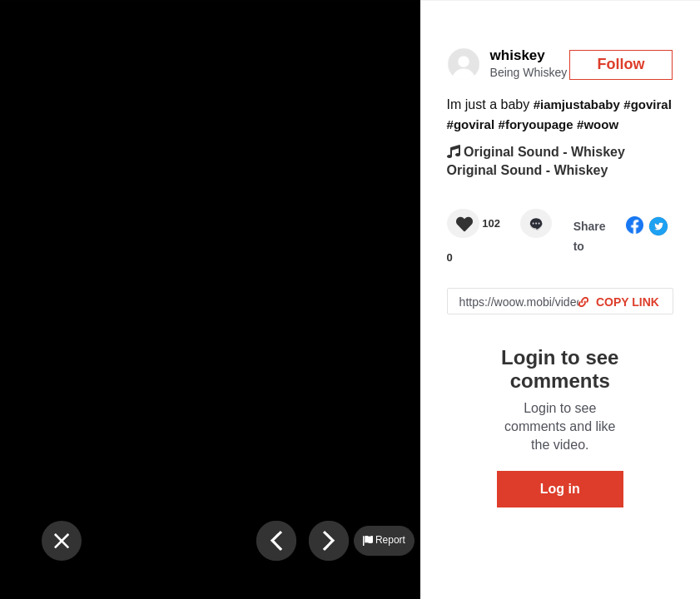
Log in (560, 489)
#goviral (648, 104)
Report (384, 540)
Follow (621, 64)
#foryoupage (536, 124)
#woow (598, 124)
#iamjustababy (577, 104)
